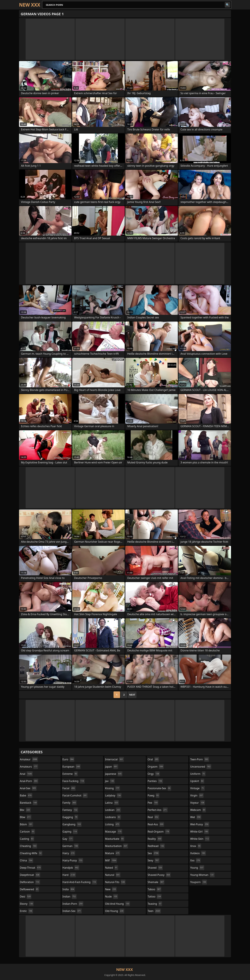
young (197, 868)
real (153, 817)
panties (155, 781)
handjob (71, 868)
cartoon (27, 832)
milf (111, 860)
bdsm (26, 824)
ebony (27, 904)
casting (27, 839)
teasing (155, 904)
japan (112, 767)
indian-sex (72, 911)
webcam (198, 810)
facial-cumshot (75, 795)
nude (111, 897)
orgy (154, 774)
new (111, 889)
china (26, 860)
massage (114, 832)
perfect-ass (158, 810)
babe (26, 795)
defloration (30, 882)
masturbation (116, 846)
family (70, 803)
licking (112, 824)
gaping (70, 832)
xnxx (196, 846)
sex (153, 853)
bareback (29, 803)
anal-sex (28, 788)
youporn (198, 882)
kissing (112, 788)
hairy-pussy (73, 860)
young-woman (202, 875)
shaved (155, 868)
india (69, 889)
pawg (154, 795)
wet (196, 817)
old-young (115, 911)
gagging (70, 817)
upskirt (197, 781)
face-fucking (74, 781)
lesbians (113, 817)
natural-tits (115, 882)
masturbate (115, 839)
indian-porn (73, 904)
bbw (26, 817)
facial (69, 788)
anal (26, 774)
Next (132, 695)
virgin (197, 795)
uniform (198, 774)
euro (68, 759)
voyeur (198, 803)
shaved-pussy (159, 875)
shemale (156, 882)
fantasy (70, 810)
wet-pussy (200, 824)
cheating (28, 846)
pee (153, 803)
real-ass (156, 824)
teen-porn (199, 759)
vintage (197, 788)
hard (69, 875)
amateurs (29, 767)
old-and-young (117, 904)
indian (70, 897)
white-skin (200, 839)
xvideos (198, 853)
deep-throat (31, 868)
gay (68, 839)
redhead (156, 846)
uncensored (201, 767)
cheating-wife (31, 853)
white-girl (199, 832)
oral (153, 759)
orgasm (156, 767)
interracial (114, 759)
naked (111, 868)
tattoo (155, 897)
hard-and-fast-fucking (80, 882)
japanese (114, 774)
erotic (26, 911)
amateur (29, 759)
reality (155, 839)
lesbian (113, 810)
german (71, 846)
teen (154, 911)
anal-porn (29, 781)
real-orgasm (159, 832)
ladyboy (113, 795)
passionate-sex (159, 788)
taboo (155, 889)
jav (110, 781)
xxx (195, 860)
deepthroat (30, 875)
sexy (154, 860)
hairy (69, 853)
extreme (70, 774)
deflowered (29, 889)
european (72, 767)
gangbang (72, 824)
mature (113, 853)
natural (113, 875)
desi (26, 897)
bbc (25, 810)
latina (112, 803)
